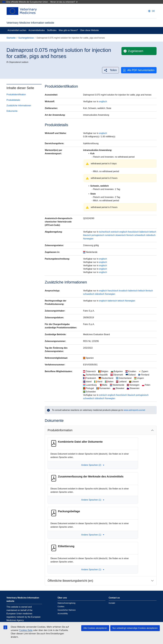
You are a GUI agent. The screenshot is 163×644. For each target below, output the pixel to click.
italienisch (144, 232)
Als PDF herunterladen (139, 70)
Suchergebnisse (26, 38)
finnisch (130, 235)
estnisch (115, 232)
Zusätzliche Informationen (19, 106)
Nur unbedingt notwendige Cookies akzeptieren (135, 628)
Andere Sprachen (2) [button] (93, 465)
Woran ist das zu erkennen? (64, 2)
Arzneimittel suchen (17, 30)
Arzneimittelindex (37, 30)
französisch (133, 232)
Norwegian (88, 239)
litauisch (87, 235)
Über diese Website (89, 30)
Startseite (11, 38)
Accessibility (63, 614)
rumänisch (110, 235)
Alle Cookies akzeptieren (95, 628)
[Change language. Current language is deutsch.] (152, 11)
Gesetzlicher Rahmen (67, 610)
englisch (103, 101)
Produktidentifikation (16, 95)
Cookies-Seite (26, 630)
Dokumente (12, 111)
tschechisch (105, 232)
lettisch (153, 232)
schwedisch (140, 235)
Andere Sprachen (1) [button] (93, 500)
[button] (110, 70)
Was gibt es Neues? (68, 30)
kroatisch (123, 291)
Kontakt (112, 603)
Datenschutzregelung (66, 603)
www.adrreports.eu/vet (134, 410)
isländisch (151, 235)
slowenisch (121, 235)
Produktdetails (13, 100)
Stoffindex (52, 30)
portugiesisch (98, 235)
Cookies (61, 607)
